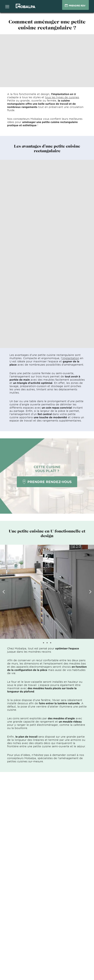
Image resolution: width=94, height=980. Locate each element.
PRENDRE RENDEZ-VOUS (47, 482)
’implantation (70, 358)
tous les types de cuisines (62, 97)
